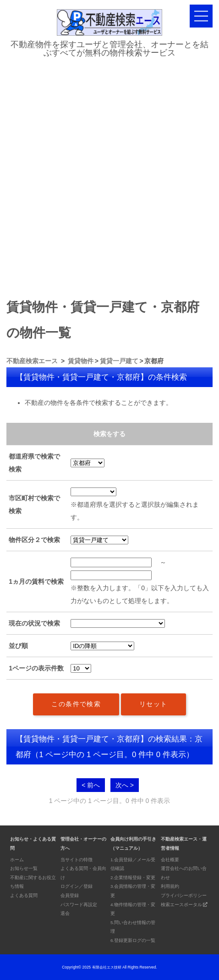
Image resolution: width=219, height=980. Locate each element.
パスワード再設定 (79, 905)
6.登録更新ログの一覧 (133, 940)
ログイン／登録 (77, 886)
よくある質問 (24, 895)
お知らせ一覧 (24, 868)
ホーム (17, 860)
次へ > (125, 785)
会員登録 (70, 895)
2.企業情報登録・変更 (133, 878)
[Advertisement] (109, 176)
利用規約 (170, 886)
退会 (65, 913)
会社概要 (170, 860)
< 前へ (91, 785)
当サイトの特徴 (77, 860)
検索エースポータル (184, 905)
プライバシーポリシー (184, 895)
